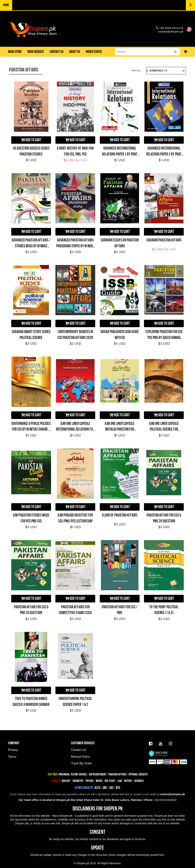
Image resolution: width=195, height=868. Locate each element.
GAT (111, 788)
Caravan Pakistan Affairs (164, 240)
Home (6, 5)
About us (75, 52)
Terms (12, 757)
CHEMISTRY (78, 781)
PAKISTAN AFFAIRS (117, 774)
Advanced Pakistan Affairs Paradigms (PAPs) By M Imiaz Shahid (75, 246)
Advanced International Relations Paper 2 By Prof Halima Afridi (164, 154)
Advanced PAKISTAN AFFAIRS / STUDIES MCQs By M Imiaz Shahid (31, 246)
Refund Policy (80, 757)
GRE (105, 788)
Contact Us (79, 750)
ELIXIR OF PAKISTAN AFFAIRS (120, 515)
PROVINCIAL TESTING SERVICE (73, 774)
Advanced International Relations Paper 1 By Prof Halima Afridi (120, 154)
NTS (118, 788)
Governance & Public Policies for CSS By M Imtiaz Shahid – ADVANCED (31, 430)
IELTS (97, 788)
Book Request (36, 52)
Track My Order (82, 763)
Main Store (15, 52)
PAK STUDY (110, 781)
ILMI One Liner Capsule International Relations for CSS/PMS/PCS (75, 430)
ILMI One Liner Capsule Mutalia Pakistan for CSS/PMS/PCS (120, 430)
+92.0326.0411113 (170, 28)
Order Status (94, 52)
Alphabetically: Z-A (165, 71)
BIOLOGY (66, 781)
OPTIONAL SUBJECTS (138, 774)
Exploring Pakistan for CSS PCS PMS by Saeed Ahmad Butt (164, 338)
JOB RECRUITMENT (98, 774)
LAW (120, 781)
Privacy (13, 750)
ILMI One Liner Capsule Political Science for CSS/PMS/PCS (164, 430)
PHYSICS (90, 781)
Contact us (57, 52)
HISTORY (128, 781)
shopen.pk (22, 823)
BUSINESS (139, 781)
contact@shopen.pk (171, 31)
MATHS (99, 781)
